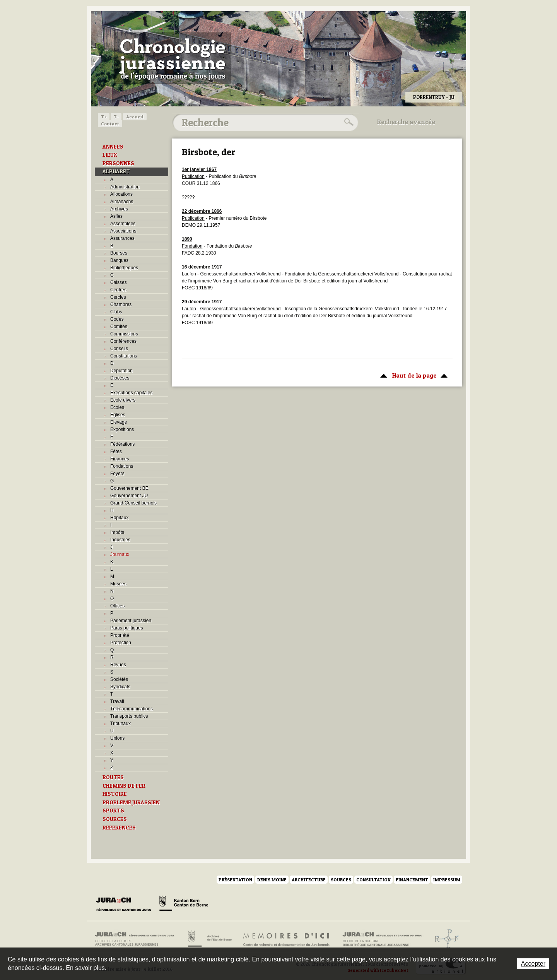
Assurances (122, 238)
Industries (120, 540)
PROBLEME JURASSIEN (131, 802)
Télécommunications (132, 709)
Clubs (116, 312)
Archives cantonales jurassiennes (138, 939)
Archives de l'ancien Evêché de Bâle (444, 939)
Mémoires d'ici (287, 939)
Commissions (124, 334)
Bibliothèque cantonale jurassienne (382, 939)
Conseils (119, 349)
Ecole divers (123, 400)
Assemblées (123, 224)
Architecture (309, 880)
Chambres (121, 304)
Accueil (135, 117)
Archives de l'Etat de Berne (209, 939)
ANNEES (113, 147)
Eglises (118, 415)
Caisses (119, 282)
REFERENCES (119, 828)
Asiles (116, 216)
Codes (117, 319)
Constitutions (124, 356)
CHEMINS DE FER (124, 786)
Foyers (117, 474)
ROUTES (113, 777)
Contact (110, 124)
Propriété (120, 635)
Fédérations (122, 444)
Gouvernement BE (129, 488)
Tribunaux (120, 723)
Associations (123, 231)
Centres (118, 290)
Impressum (447, 880)
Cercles (118, 297)
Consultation (373, 880)
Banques (119, 260)
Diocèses (120, 378)
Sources (341, 880)
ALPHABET (116, 171)
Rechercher (348, 122)
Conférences (123, 341)
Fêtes (116, 452)
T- (116, 117)
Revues (118, 665)
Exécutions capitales (131, 393)
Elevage (119, 422)
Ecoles (117, 407)
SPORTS (113, 811)
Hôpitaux (119, 518)
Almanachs (122, 202)
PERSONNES (118, 163)
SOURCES (115, 819)
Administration (125, 187)
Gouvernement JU (129, 496)
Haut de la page (413, 375)
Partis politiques (127, 628)
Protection (121, 643)
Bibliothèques (124, 268)
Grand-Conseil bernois (133, 503)
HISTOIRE (115, 794)
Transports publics (129, 716)
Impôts (117, 532)
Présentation (235, 880)
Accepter (533, 964)
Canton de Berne (184, 905)
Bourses (119, 253)
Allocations (121, 194)
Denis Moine (272, 880)
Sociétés (119, 679)
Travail (117, 701)
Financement (412, 880)
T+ (104, 117)
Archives (119, 209)
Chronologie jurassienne (172, 58)
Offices (117, 606)
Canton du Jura (126, 905)
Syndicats (120, 687)
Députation (121, 371)
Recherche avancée (406, 122)
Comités (119, 327)
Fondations (122, 466)
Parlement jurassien (131, 621)
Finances (120, 459)
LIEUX (110, 155)
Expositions (122, 429)
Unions (117, 738)
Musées (118, 584)
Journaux (120, 554)
